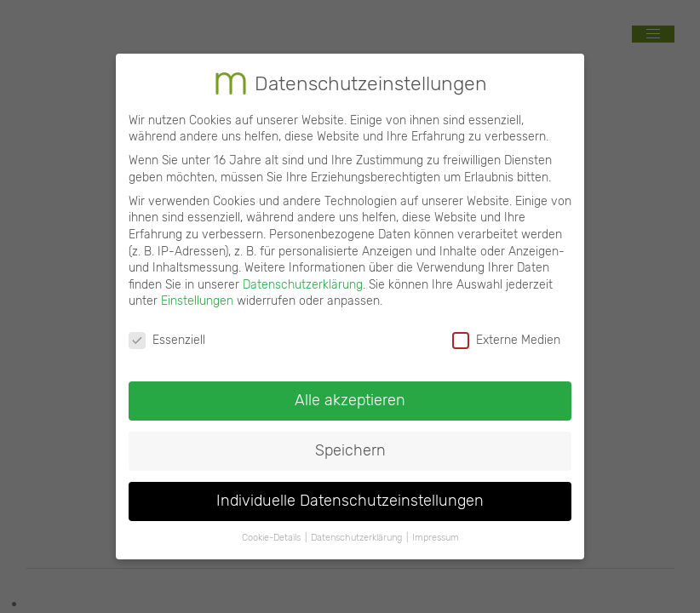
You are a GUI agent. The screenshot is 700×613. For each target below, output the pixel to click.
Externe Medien (506, 332)
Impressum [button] (436, 529)
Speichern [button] (350, 442)
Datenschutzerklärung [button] (356, 529)
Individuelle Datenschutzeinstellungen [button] (350, 492)
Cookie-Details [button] (271, 529)
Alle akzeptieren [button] (350, 392)
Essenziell (167, 332)
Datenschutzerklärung (303, 276)
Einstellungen (197, 293)
